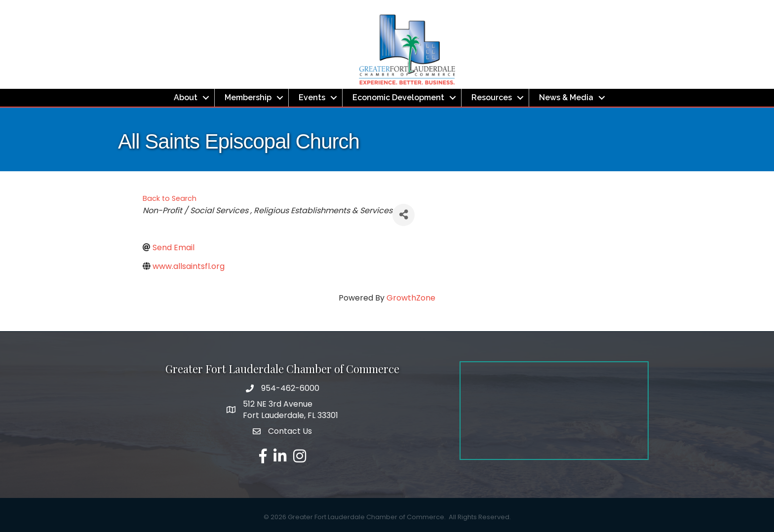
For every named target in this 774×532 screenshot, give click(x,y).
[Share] (404, 215)
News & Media (566, 97)
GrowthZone (411, 298)
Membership (248, 97)
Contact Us (290, 431)
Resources (492, 97)
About (186, 97)
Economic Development (398, 97)
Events (312, 97)
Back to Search (170, 198)
